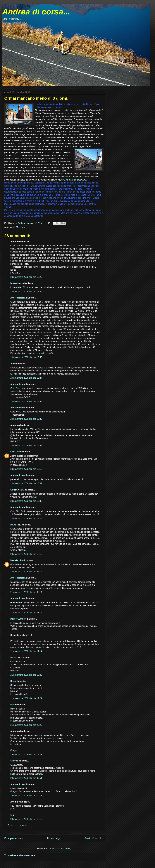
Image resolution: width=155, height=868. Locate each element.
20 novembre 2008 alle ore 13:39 (26, 292)
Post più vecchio (94, 838)
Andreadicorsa (18, 298)
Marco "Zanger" (18, 619)
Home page (54, 838)
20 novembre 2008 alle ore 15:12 (26, 469)
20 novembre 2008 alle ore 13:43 (26, 357)
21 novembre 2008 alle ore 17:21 (26, 698)
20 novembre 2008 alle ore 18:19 (26, 554)
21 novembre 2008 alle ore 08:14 (26, 592)
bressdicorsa (17, 283)
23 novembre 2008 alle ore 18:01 (26, 755)
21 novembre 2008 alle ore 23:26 (26, 725)
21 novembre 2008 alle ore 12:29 (26, 675)
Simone (14, 761)
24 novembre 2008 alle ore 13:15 (26, 819)
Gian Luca (16, 452)
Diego (13, 681)
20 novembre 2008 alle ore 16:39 (26, 483)
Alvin (13, 364)
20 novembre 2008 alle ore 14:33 (26, 445)
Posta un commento (17, 825)
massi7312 (16, 525)
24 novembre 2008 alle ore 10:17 (26, 796)
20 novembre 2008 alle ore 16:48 (26, 501)
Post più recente (14, 838)
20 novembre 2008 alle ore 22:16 (26, 572)
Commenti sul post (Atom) (59, 848)
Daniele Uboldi (18, 560)
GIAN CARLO (17, 490)
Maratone (21, 227)
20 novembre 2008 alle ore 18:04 (26, 519)
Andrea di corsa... (36, 12)
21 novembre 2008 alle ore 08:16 (26, 613)
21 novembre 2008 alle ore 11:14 (26, 651)
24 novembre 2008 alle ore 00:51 (26, 778)
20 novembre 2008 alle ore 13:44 (26, 378)
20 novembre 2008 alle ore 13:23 (26, 277)
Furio (13, 705)
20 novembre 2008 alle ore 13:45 (26, 419)
